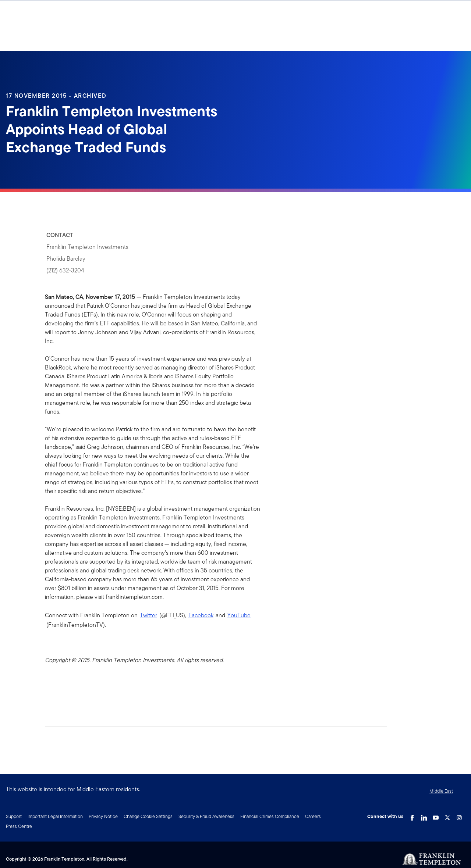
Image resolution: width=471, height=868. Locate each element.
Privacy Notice (103, 816)
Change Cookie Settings (148, 816)
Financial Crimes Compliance (270, 816)
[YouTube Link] (436, 816)
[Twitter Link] (447, 816)
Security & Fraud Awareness (206, 816)
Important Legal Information (55, 816)
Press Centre (19, 826)
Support (14, 816)
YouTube (239, 615)
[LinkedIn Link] (424, 816)
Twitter (148, 615)
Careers (313, 816)
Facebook (201, 615)
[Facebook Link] (412, 816)
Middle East (441, 791)
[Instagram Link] (459, 816)
